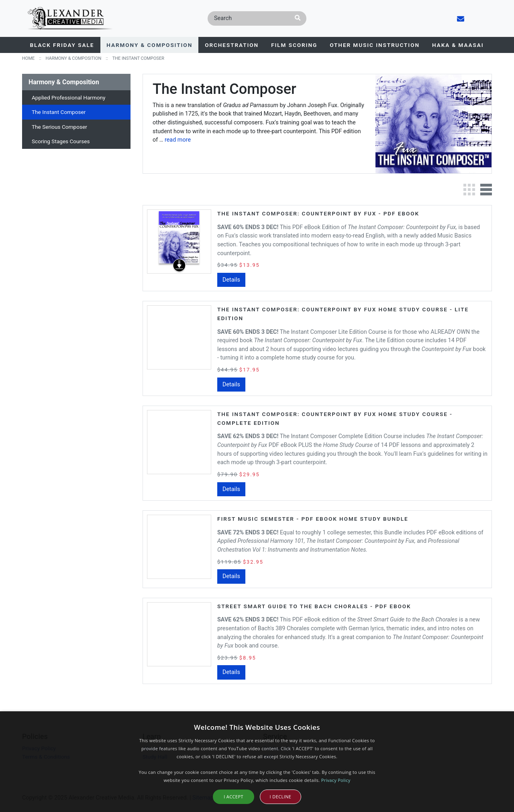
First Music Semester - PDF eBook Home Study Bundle (313, 519)
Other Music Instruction (375, 45)
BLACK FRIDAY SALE (62, 45)
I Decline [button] (281, 797)
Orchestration (232, 45)
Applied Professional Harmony (69, 97)
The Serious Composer (59, 127)
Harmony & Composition (149, 45)
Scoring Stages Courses (61, 141)
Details (231, 280)
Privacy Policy (336, 780)
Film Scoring (294, 45)
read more (178, 140)
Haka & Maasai (458, 45)
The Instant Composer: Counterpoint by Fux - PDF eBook (318, 213)
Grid (469, 190)
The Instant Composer (59, 112)
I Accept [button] (234, 797)
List (486, 190)
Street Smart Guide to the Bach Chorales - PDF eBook (314, 606)
